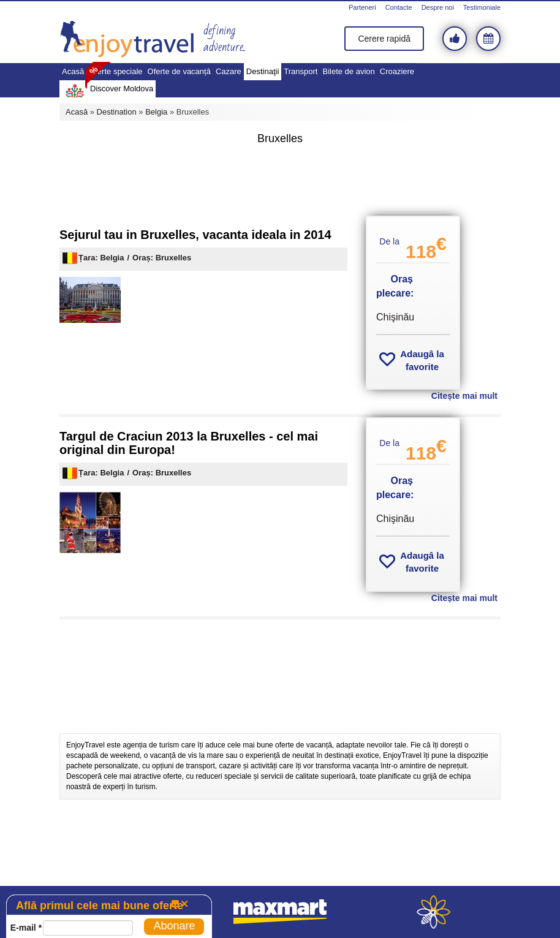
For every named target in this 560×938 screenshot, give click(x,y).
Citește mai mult (464, 396)
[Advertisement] (280, 182)
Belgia (156, 112)
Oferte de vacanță (179, 71)
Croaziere (397, 71)
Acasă (73, 71)
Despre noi (438, 7)
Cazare (229, 71)
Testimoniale (482, 7)
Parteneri (362, 7)
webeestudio (433, 912)
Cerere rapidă (384, 39)
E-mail (26, 928)
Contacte (399, 7)
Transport (301, 71)
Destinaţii (263, 71)
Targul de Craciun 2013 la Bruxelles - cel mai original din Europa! (189, 443)
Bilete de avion (348, 71)
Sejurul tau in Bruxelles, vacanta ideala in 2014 (195, 235)
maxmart (280, 912)
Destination (117, 112)
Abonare (174, 926)
